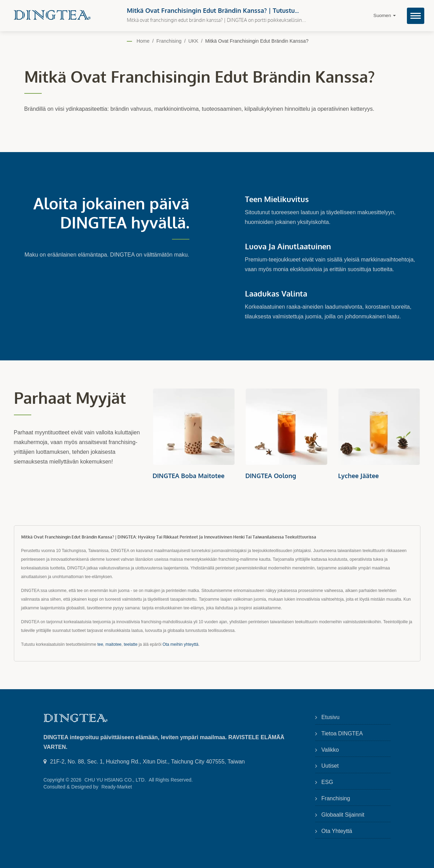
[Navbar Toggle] (416, 16)
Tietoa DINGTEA (342, 733)
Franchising (169, 41)
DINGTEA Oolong (271, 476)
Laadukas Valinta (276, 293)
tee (100, 644)
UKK (193, 41)
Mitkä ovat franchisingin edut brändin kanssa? (257, 41)
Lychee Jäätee (358, 476)
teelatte (130, 644)
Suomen (385, 15)
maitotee (114, 644)
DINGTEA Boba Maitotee (189, 476)
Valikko (330, 750)
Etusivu (330, 717)
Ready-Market (117, 787)
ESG (327, 782)
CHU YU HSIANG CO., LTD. (115, 780)
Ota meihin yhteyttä (181, 644)
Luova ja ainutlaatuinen (288, 246)
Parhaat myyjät (70, 398)
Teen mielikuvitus (277, 199)
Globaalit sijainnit (343, 815)
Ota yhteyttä (337, 831)
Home (143, 41)
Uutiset (330, 766)
